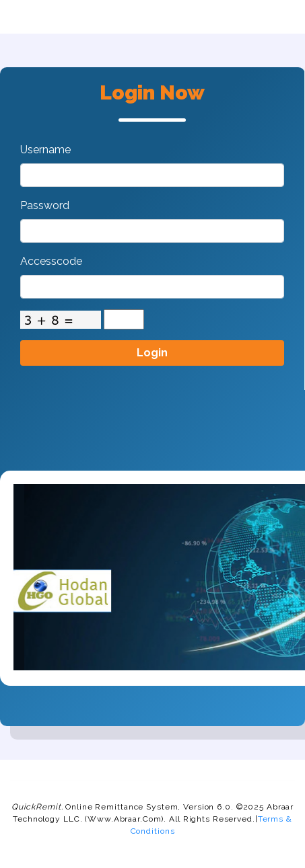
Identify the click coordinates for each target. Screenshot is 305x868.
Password (45, 205)
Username (45, 150)
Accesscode (51, 261)
